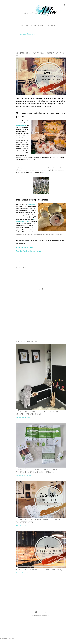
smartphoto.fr (31, 204)
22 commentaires (26, 475)
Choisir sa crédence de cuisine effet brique (40, 570)
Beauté (42, 25)
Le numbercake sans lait (25, 247)
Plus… (54, 25)
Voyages (36, 25)
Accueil (24, 25)
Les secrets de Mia (27, 34)
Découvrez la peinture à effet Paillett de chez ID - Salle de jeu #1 (39, 413)
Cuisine (48, 25)
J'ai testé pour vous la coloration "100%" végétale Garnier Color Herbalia (39, 471)
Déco (30, 25)
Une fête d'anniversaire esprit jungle (29, 251)
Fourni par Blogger (41, 612)
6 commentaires (26, 573)
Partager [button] (19, 261)
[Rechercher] (65, 5)
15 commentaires (26, 417)
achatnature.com (21, 125)
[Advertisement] (48, 43)
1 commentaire (26, 525)
